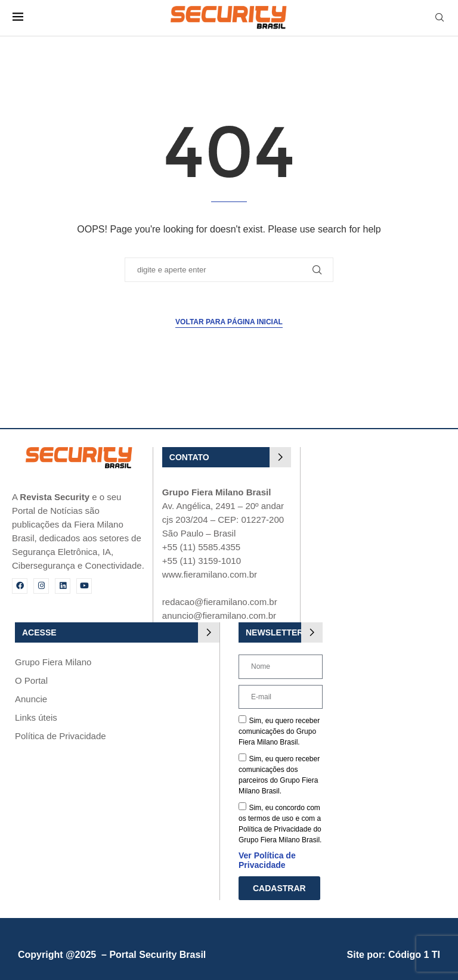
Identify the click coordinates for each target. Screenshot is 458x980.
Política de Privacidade (61, 736)
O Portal (31, 680)
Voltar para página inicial (229, 322)
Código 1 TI (414, 955)
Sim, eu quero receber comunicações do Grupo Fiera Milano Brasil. (279, 731)
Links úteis (36, 717)
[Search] (440, 18)
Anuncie (31, 699)
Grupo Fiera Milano (53, 662)
